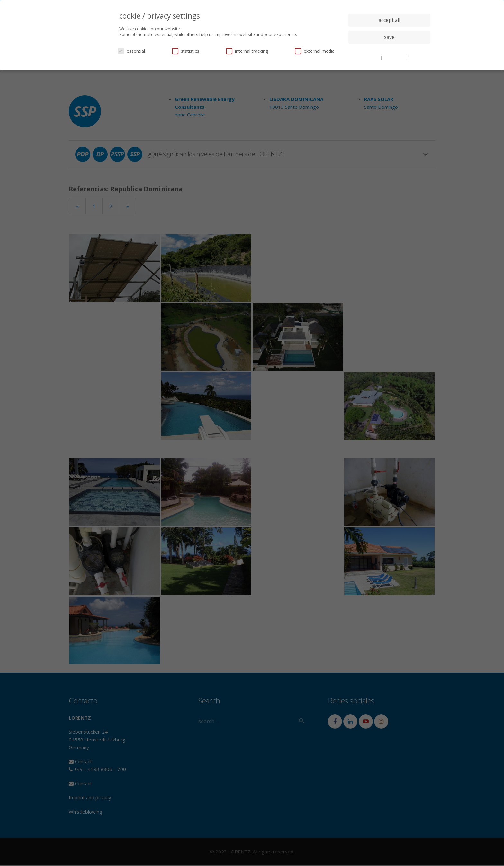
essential (131, 51)
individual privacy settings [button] (389, 50)
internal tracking (247, 51)
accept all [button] (389, 20)
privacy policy (396, 58)
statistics (186, 51)
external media (315, 51)
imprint (417, 58)
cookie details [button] (368, 58)
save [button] (389, 37)
